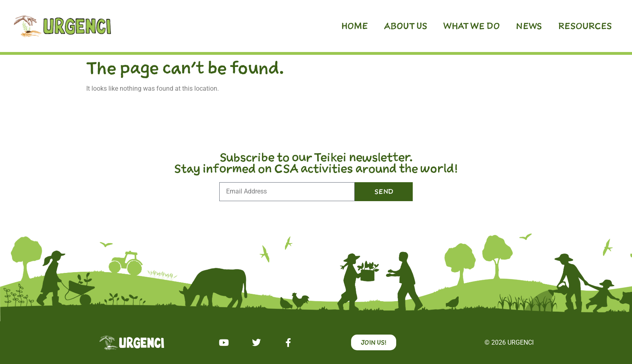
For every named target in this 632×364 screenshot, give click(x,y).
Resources (585, 26)
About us (406, 26)
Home (355, 26)
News (529, 26)
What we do (472, 26)
